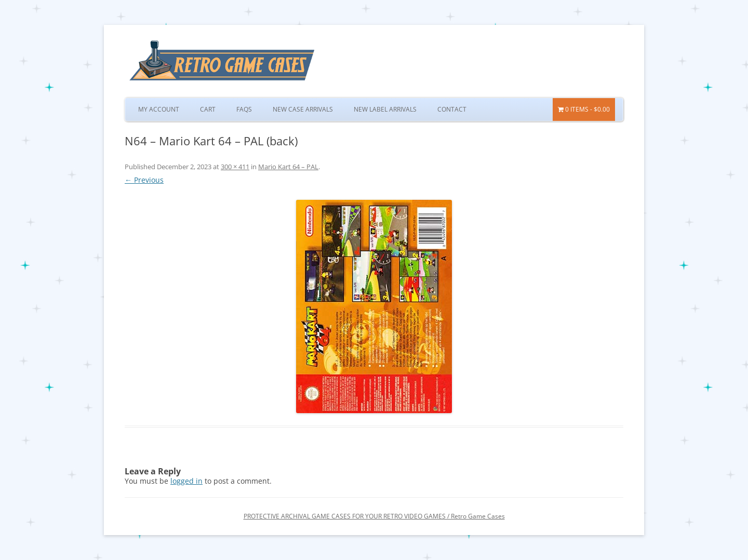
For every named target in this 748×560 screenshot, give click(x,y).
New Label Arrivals (385, 109)
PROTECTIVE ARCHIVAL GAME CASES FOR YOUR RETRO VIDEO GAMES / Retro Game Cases (374, 516)
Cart (208, 109)
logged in (186, 481)
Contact (452, 109)
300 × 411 (235, 167)
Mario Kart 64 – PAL (288, 167)
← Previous (144, 180)
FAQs (244, 109)
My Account (159, 109)
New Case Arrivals (303, 109)
